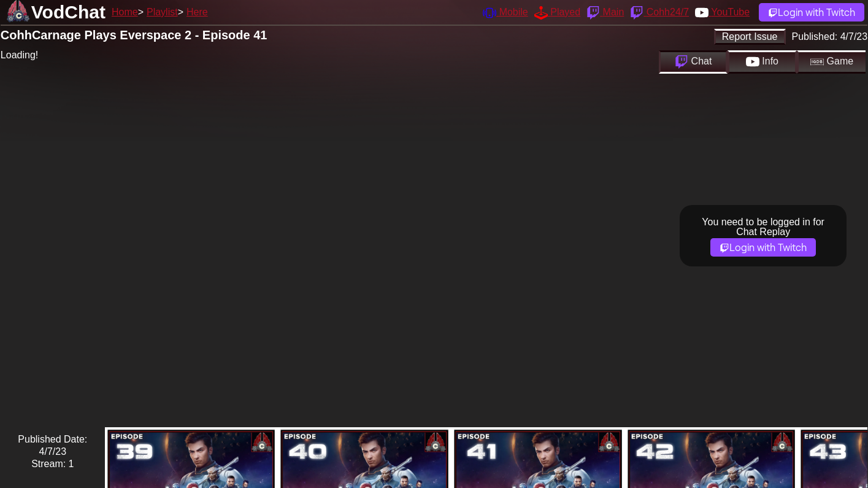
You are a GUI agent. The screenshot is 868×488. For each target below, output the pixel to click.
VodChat (68, 12)
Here (197, 12)
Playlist (162, 12)
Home (125, 12)
